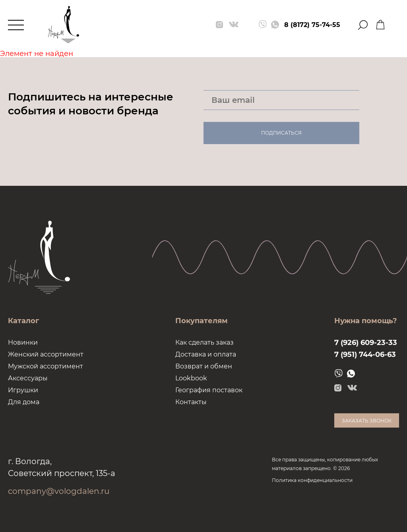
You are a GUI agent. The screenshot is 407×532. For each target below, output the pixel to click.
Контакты (191, 402)
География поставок (209, 390)
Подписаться (281, 133)
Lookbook (191, 378)
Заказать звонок (367, 421)
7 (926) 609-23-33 (366, 343)
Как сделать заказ (204, 342)
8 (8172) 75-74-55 (312, 25)
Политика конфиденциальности (312, 480)
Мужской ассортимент (46, 366)
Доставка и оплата (206, 354)
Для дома (24, 402)
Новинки (23, 342)
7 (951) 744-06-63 (365, 355)
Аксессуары (28, 378)
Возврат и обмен (204, 366)
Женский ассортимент (46, 354)
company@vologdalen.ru (59, 491)
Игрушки (23, 390)
